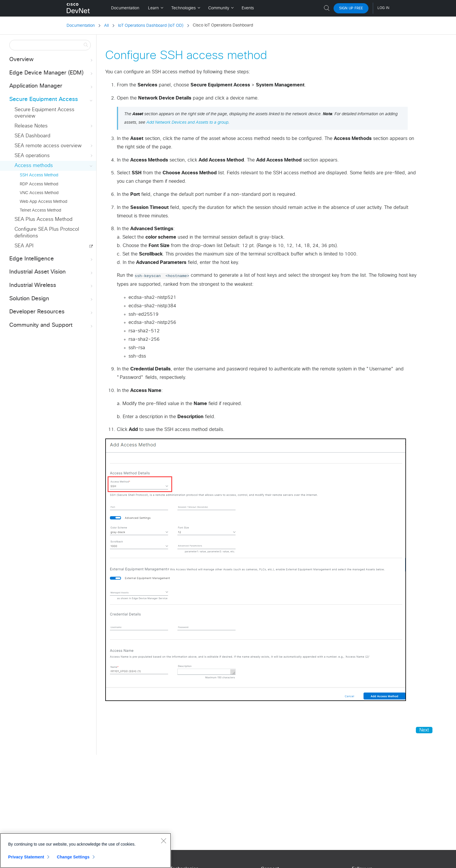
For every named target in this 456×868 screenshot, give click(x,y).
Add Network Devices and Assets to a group (187, 123)
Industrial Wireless (51, 286)
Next (424, 730)
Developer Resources (51, 312)
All (106, 26)
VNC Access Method (39, 193)
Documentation (81, 26)
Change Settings (73, 857)
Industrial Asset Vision (51, 272)
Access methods (54, 166)
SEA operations (54, 156)
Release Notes (54, 126)
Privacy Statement (26, 857)
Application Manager (51, 86)
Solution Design (51, 299)
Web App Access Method (43, 202)
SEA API (24, 246)
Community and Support (51, 325)
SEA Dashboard (32, 136)
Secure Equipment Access (51, 100)
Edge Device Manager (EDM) (51, 73)
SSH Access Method (39, 175)
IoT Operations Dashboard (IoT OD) (151, 26)
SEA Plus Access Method (43, 220)
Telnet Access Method (40, 210)
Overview (51, 60)
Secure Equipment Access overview (44, 113)
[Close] (163, 841)
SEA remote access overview (54, 146)
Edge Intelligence (51, 259)
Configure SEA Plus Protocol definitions (47, 233)
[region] (85, 851)
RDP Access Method (39, 184)
